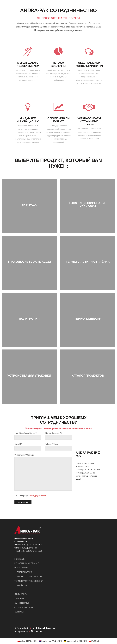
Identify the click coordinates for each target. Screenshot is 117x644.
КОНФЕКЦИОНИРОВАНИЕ (27, 563)
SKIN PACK (19, 559)
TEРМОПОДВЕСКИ (23, 572)
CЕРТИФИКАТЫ (22, 603)
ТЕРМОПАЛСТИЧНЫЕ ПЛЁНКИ (29, 581)
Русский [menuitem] (95, 641)
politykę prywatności (37, 495)
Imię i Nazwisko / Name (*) (26, 433)
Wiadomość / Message (24, 455)
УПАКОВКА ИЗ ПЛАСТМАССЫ (28, 577)
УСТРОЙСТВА (21, 586)
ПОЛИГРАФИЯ (21, 568)
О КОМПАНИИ (21, 594)
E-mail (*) (18, 444)
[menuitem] (27, 641)
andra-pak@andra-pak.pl (31, 551)
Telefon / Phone (52, 444)
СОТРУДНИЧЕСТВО (24, 608)
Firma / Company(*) (53, 433)
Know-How (19, 599)
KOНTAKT (19, 612)
